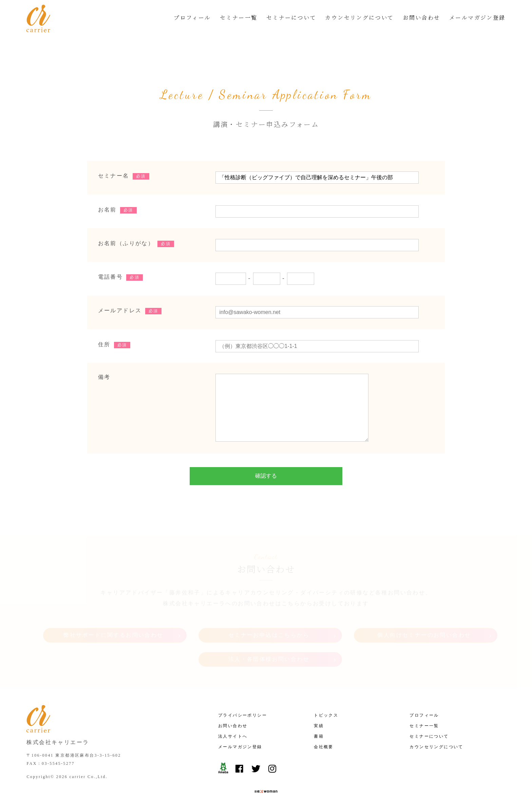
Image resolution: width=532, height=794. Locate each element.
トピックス (326, 696)
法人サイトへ (233, 717)
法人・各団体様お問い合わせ (269, 643)
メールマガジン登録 (477, 17)
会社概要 (324, 728)
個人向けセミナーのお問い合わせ (424, 619)
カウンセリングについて (359, 17)
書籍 (319, 717)
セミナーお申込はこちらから (269, 619)
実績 (319, 707)
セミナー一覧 (239, 17)
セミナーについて (291, 17)
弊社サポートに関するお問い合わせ (113, 619)
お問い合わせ (421, 17)
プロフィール (192, 17)
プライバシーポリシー (243, 696)
